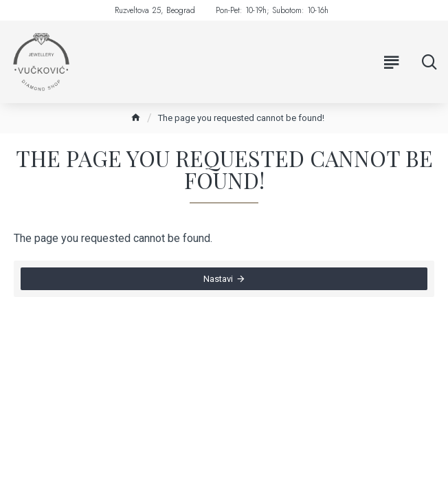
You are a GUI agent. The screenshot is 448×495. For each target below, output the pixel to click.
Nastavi (218, 279)
